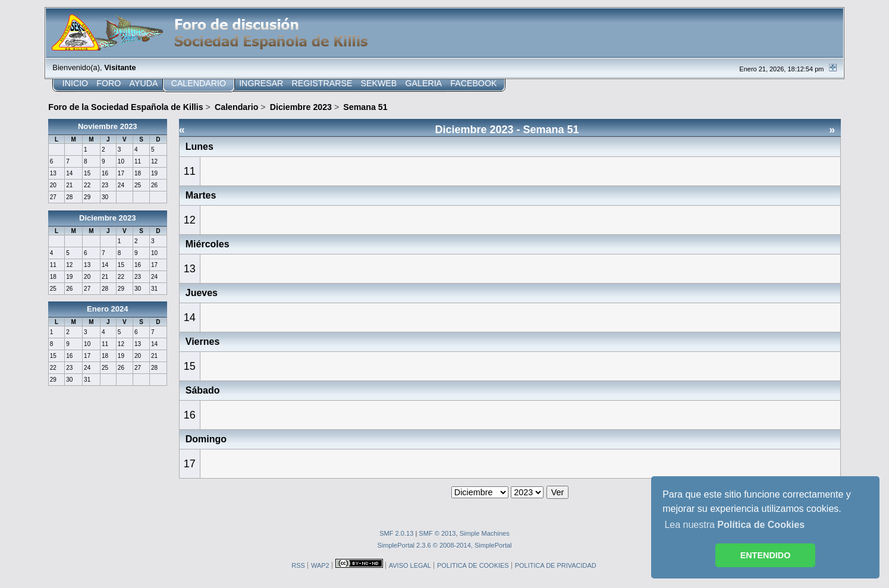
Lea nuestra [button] (734, 525)
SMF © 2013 (437, 533)
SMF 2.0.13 (396, 533)
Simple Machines (485, 533)
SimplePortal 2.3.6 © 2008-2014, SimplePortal (444, 545)
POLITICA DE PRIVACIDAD (556, 565)
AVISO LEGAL (410, 565)
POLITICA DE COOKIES (473, 565)
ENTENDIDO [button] (766, 555)
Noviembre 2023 (108, 126)
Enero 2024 (107, 309)
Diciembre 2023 (107, 218)
